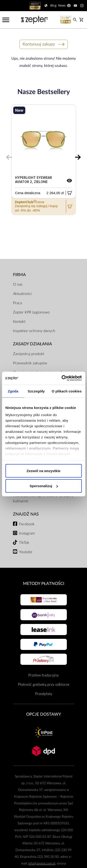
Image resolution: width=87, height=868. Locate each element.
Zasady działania (32, 344)
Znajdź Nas (26, 514)
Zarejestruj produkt (29, 354)
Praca (18, 303)
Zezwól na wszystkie (44, 471)
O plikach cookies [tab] (67, 391)
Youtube (26, 552)
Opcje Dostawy (44, 714)
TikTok (24, 543)
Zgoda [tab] (13, 391)
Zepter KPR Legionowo (31, 312)
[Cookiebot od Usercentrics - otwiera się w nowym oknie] (62, 378)
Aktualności (22, 294)
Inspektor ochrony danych (34, 331)
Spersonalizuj (44, 486)
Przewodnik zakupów (30, 363)
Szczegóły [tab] (36, 391)
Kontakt (19, 322)
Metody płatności (44, 584)
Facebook (27, 524)
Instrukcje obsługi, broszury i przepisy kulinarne (43, 498)
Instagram (27, 533)
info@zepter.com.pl (42, 863)
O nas (18, 284)
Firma (19, 275)
